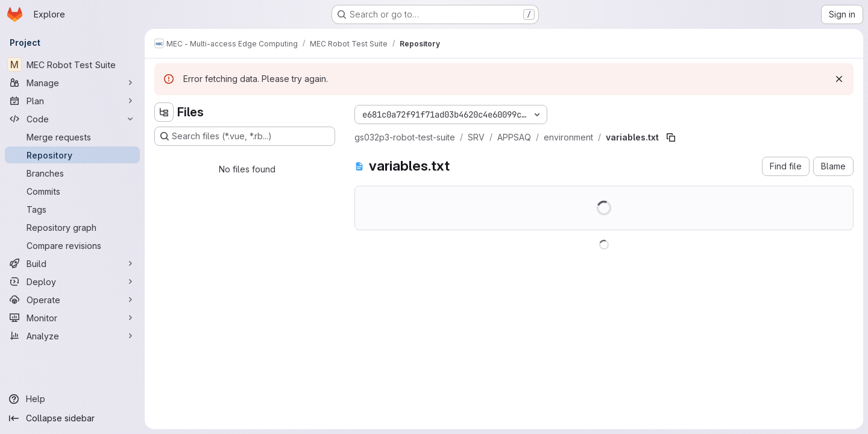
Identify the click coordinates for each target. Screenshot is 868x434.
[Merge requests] (72, 137)
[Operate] (72, 300)
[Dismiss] (839, 79)
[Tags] (72, 209)
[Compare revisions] (72, 245)
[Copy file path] (671, 137)
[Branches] (72, 173)
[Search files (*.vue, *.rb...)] (245, 136)
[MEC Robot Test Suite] (72, 64)
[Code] (72, 119)
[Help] (72, 399)
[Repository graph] (72, 227)
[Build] (72, 263)
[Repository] (72, 155)
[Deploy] (72, 281)
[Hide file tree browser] (164, 112)
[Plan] (72, 101)
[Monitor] (72, 318)
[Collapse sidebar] (72, 418)
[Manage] (72, 83)
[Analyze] (72, 336)
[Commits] (72, 191)
